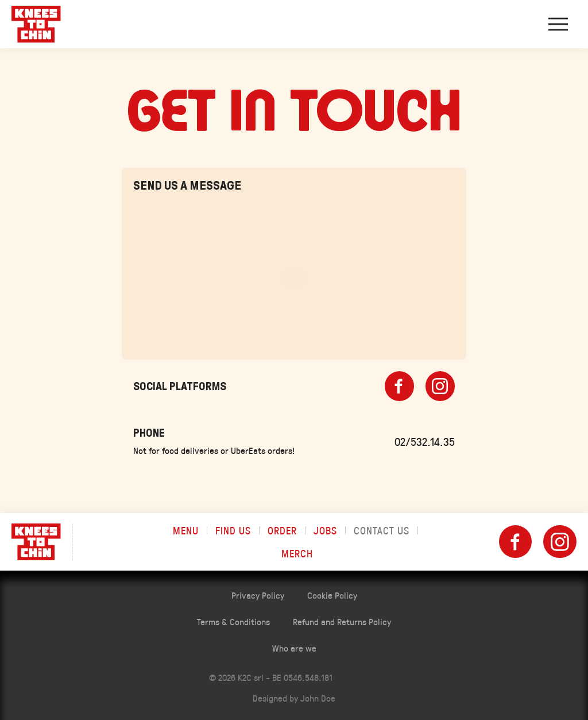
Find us (233, 530)
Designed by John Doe (294, 698)
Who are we (294, 648)
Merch (297, 553)
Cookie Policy (332, 595)
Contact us (382, 530)
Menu (186, 530)
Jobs (325, 530)
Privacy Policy (258, 595)
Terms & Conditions (233, 621)
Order (282, 530)
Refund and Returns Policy (342, 621)
